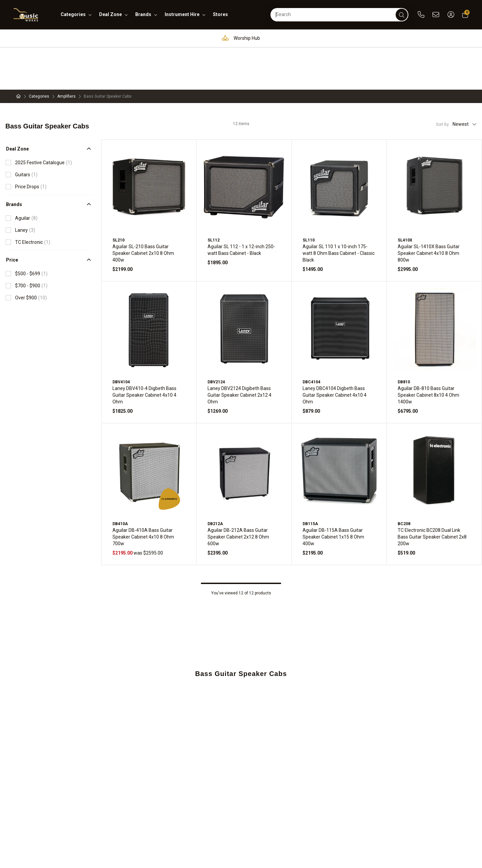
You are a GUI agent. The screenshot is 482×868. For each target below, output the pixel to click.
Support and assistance (391, 38)
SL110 (309, 198)
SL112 (214, 198)
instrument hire (182, 14)
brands (143, 14)
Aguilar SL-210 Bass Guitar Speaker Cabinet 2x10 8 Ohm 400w (143, 211)
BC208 (404, 482)
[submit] (402, 15)
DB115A (310, 482)
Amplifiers (66, 54)
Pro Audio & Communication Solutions (106, 38)
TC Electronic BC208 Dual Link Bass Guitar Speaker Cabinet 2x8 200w (432, 495)
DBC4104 (311, 340)
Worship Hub (239, 38)
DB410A (120, 482)
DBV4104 (121, 340)
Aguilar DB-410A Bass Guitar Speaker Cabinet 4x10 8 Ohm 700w (143, 495)
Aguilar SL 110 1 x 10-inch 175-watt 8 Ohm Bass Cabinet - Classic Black (339, 211)
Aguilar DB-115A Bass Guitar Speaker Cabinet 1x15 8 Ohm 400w (333, 495)
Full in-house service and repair (309, 38)
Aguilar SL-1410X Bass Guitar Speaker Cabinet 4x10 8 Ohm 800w (429, 211)
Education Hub (186, 38)
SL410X (405, 198)
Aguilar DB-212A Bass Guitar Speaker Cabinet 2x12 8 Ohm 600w (238, 495)
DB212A (215, 482)
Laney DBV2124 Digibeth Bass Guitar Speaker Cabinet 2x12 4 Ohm (239, 353)
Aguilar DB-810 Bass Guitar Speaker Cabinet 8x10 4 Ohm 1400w (428, 353)
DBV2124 (216, 340)
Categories (39, 54)
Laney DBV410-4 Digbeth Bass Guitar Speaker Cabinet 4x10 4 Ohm (144, 353)
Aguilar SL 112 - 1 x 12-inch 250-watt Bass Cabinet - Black (241, 208)
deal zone (110, 14)
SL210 (118, 198)
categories (73, 14)
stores (220, 14)
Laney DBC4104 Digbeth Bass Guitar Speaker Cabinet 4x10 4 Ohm (335, 353)
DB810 (404, 340)
